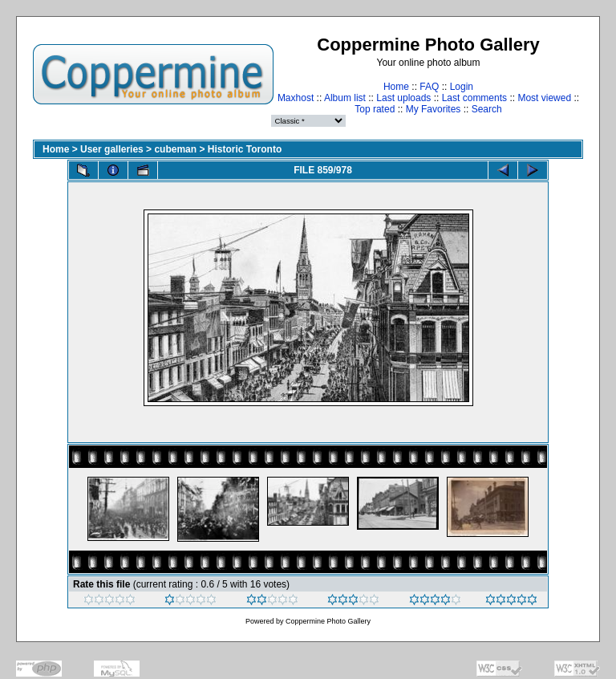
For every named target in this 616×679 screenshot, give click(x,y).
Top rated (375, 109)
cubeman (175, 149)
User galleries (112, 149)
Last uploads (403, 98)
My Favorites (434, 109)
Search (487, 109)
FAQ (429, 87)
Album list (345, 98)
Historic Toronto (245, 149)
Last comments (474, 98)
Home (396, 87)
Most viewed (544, 98)
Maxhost (296, 98)
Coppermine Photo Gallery (328, 621)
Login (462, 87)
